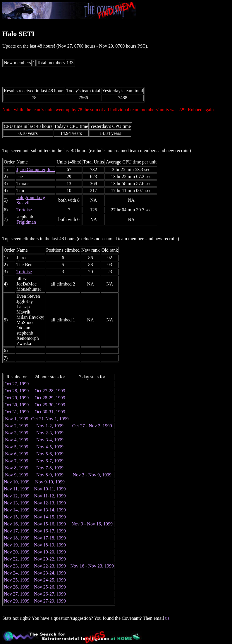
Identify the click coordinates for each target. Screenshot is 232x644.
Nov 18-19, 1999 (50, 545)
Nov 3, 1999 (17, 433)
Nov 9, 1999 (17, 475)
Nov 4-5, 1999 (50, 447)
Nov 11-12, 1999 (50, 496)
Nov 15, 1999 (17, 517)
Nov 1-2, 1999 (50, 426)
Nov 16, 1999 (17, 524)
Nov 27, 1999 (17, 594)
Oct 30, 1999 (17, 405)
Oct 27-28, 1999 (50, 391)
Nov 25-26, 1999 (50, 587)
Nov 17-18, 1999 (50, 538)
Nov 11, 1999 (17, 489)
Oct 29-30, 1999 (50, 405)
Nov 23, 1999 (17, 566)
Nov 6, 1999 (17, 454)
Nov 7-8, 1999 (50, 468)
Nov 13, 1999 (17, 503)
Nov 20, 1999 (17, 552)
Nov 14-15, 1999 (50, 517)
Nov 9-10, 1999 (50, 482)
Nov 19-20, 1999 (50, 552)
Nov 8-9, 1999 (50, 475)
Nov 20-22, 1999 (50, 559)
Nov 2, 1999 (17, 426)
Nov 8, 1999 (17, 468)
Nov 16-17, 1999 (50, 531)
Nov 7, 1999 (17, 461)
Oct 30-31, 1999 (50, 412)
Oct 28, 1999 (17, 391)
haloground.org (31, 197)
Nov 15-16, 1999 (50, 524)
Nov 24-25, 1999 (50, 580)
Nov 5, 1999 (17, 447)
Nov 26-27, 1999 (50, 594)
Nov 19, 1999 (17, 545)
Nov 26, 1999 (17, 587)
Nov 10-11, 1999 (50, 489)
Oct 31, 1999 (17, 412)
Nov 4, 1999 (17, 440)
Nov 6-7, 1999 (50, 461)
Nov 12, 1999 (17, 496)
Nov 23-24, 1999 (50, 573)
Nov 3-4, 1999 (50, 440)
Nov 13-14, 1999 (50, 510)
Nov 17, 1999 (17, 531)
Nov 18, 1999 (17, 538)
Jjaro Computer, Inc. (36, 169)
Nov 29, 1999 (17, 601)
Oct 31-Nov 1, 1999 (50, 419)
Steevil (23, 203)
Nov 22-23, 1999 (50, 566)
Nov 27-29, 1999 (50, 601)
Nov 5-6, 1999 (50, 454)
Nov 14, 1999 (17, 510)
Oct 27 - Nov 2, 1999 (92, 426)
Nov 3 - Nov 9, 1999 (92, 475)
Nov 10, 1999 (17, 482)
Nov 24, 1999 (17, 573)
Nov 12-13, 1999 (50, 503)
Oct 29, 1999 (17, 398)
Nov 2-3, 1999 (50, 433)
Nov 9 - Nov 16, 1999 (92, 524)
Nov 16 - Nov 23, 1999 (92, 566)
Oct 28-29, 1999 (50, 398)
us (167, 618)
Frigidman (26, 222)
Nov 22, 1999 (17, 559)
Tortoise (24, 210)
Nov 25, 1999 (17, 580)
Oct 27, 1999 (17, 384)
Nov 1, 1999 (17, 419)
